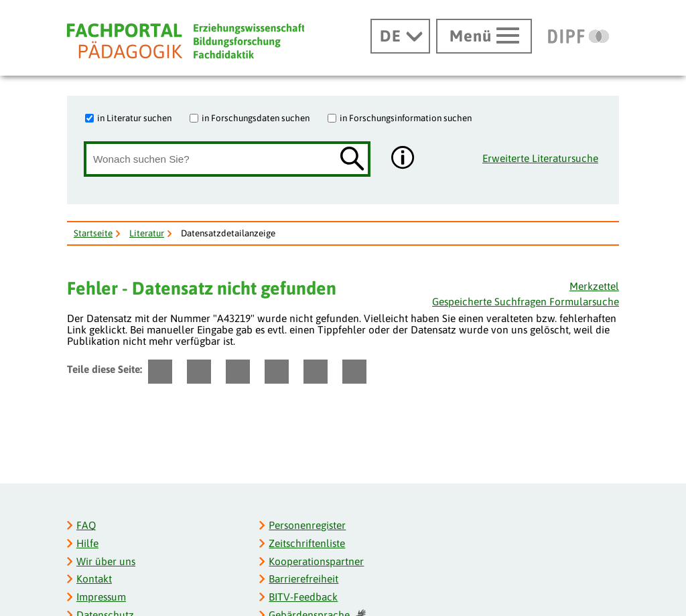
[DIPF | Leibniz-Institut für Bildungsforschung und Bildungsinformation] (578, 36)
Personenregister (307, 525)
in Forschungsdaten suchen (256, 118)
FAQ (86, 525)
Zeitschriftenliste (307, 543)
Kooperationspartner (316, 561)
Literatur (147, 233)
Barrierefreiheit (303, 579)
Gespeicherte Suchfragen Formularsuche (526, 302)
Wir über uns (106, 561)
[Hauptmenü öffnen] (484, 36)
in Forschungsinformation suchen (406, 118)
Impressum (101, 597)
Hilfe (87, 543)
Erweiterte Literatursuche (540, 158)
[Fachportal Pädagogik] (186, 41)
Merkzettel (594, 286)
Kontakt (94, 579)
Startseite (93, 233)
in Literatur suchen (134, 118)
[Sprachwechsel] (400, 36)
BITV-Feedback (303, 597)
